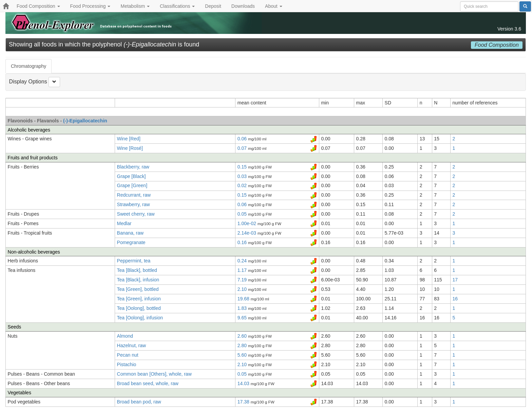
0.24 (243, 261)
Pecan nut (128, 355)
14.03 (244, 383)
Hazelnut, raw (132, 345)
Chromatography (28, 66)
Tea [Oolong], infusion (140, 318)
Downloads (243, 6)
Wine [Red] (129, 139)
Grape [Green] (132, 185)
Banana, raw (130, 233)
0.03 (243, 176)
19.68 (244, 299)
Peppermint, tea (134, 261)
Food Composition (38, 6)
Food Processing (90, 6)
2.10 (243, 289)
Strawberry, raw (134, 204)
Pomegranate (131, 242)
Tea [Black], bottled (137, 270)
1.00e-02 (248, 223)
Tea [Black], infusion (138, 280)
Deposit (213, 6)
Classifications (177, 6)
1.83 (243, 308)
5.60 (243, 355)
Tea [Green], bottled (138, 289)
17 (455, 280)
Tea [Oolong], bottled (139, 308)
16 (455, 299)
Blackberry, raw (133, 167)
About (273, 6)
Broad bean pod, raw (139, 402)
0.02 (243, 185)
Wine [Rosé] (130, 148)
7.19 (243, 280)
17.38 (244, 402)
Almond (125, 336)
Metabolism (135, 6)
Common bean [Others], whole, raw (154, 374)
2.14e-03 (248, 233)
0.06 (243, 139)
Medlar (124, 223)
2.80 (243, 345)
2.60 (243, 336)
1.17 (243, 270)
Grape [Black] (131, 176)
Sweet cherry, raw (136, 214)
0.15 (243, 167)
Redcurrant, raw (134, 195)
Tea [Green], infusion (139, 299)
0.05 (243, 214)
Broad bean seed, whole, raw (148, 383)
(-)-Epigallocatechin (85, 121)
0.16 (243, 242)
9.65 (243, 318)
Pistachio (127, 364)
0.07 (243, 148)
